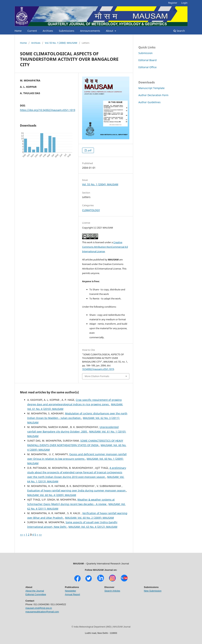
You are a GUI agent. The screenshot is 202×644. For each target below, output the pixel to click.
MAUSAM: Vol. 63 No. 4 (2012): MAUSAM (93, 527)
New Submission (153, 591)
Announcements (90, 31)
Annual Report (72, 594)
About (110, 31)
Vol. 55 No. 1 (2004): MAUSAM (61, 43)
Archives (48, 31)
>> (40, 535)
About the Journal (35, 591)
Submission (146, 53)
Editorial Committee (36, 594)
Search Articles (112, 591)
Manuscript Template (151, 88)
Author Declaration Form (153, 95)
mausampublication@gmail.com (42, 612)
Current (32, 31)
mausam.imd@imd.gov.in (39, 608)
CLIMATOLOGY (91, 210)
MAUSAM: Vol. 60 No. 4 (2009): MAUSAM (52, 495)
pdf (89, 150)
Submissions (67, 31)
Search (179, 31)
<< (21, 535)
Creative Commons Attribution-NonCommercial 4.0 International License (105, 247)
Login (184, 3)
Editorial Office (148, 67)
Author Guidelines (150, 102)
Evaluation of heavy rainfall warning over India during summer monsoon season (77, 490)
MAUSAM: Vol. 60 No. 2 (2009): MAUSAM (89, 518)
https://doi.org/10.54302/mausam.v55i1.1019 (48, 110)
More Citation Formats (97, 376)
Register (173, 3)
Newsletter (70, 591)
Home (18, 31)
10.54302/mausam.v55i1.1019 (98, 369)
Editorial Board (148, 60)
